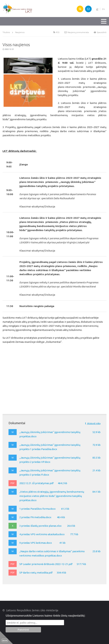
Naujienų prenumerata (77, 32)
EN (103, 9)
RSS (56, 32)
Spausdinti (100, 32)
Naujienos (20, 32)
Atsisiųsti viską (93, 423)
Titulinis (6, 32)
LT (97, 9)
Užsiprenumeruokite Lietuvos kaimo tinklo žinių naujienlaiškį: (45, 616)
